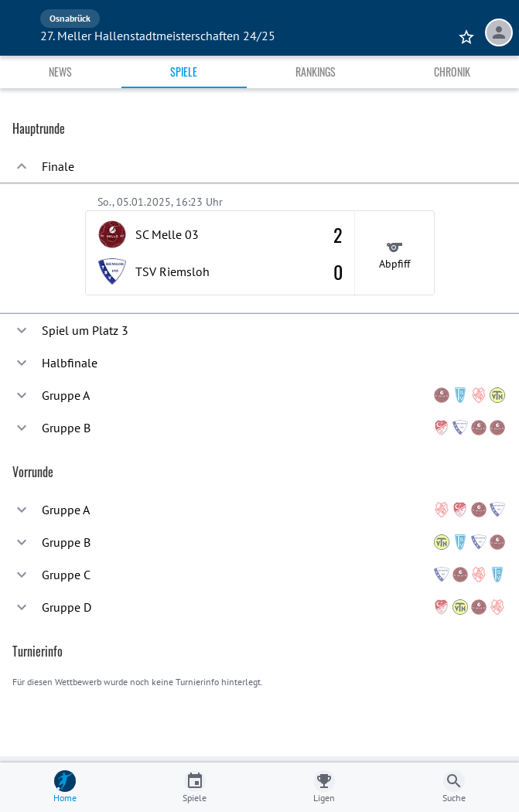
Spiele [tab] (184, 72)
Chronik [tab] (452, 72)
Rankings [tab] (316, 72)
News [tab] (60, 72)
